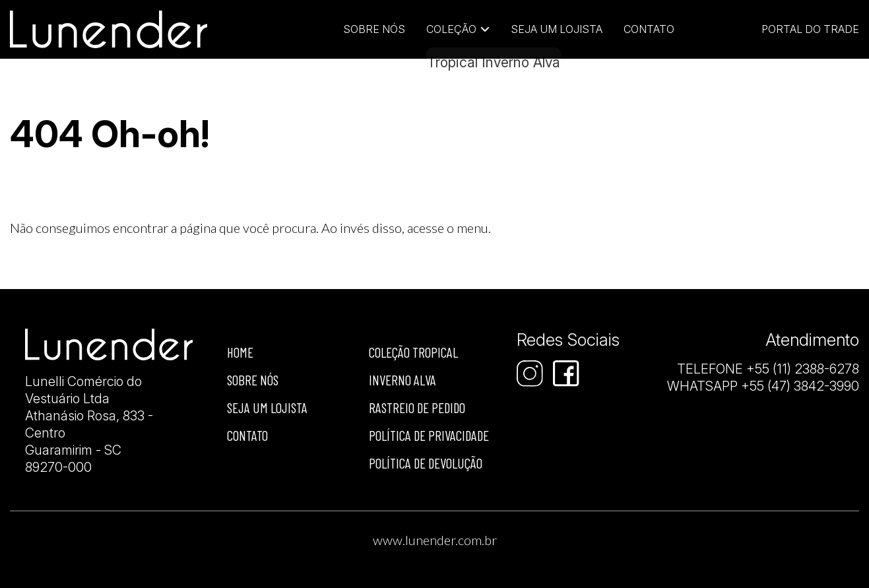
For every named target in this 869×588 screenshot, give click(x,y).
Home (240, 352)
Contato (649, 29)
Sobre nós (253, 380)
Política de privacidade (429, 435)
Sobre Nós (374, 29)
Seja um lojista (557, 29)
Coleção (451, 29)
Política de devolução (426, 463)
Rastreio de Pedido (417, 408)
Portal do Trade (810, 29)
